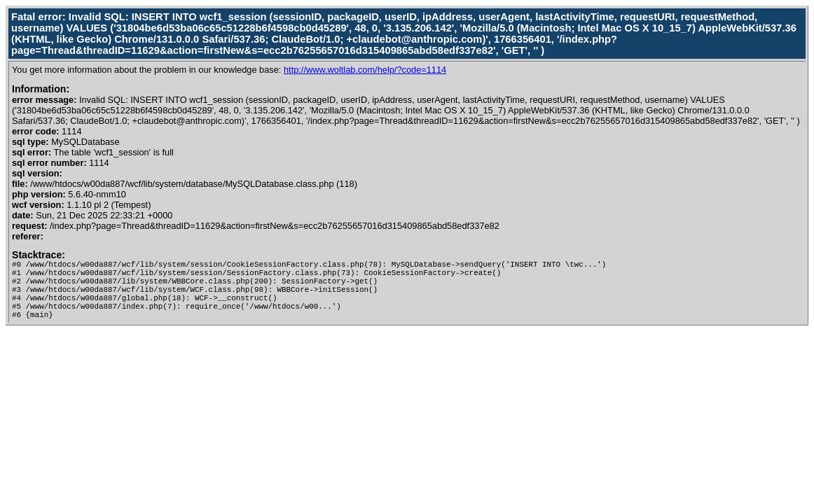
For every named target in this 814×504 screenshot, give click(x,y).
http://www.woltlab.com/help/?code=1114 (365, 70)
